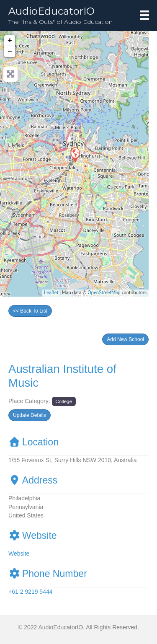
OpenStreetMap (104, 293)
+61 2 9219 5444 (31, 592)
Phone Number (48, 574)
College (64, 401)
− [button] (10, 52)
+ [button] (10, 41)
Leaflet (51, 293)
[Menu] (144, 15)
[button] (125, 339)
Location (33, 442)
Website (33, 535)
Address (33, 480)
